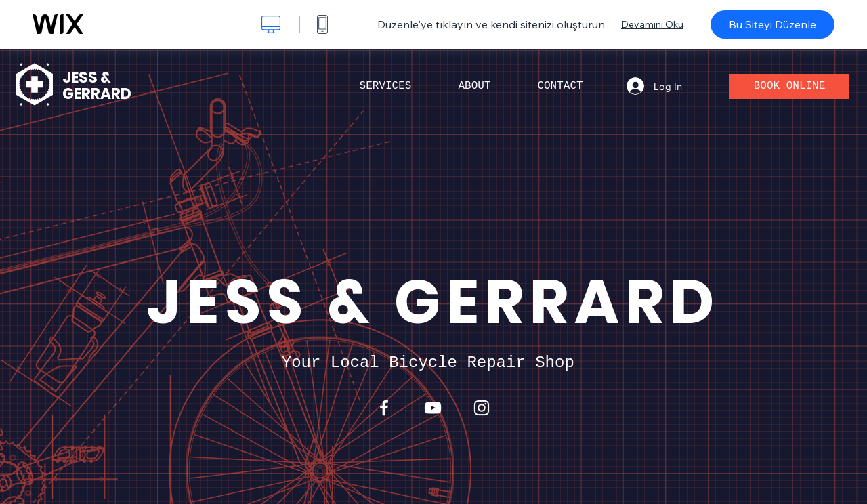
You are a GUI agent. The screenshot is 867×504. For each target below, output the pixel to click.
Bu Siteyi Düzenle (773, 24)
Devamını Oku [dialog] (652, 24)
